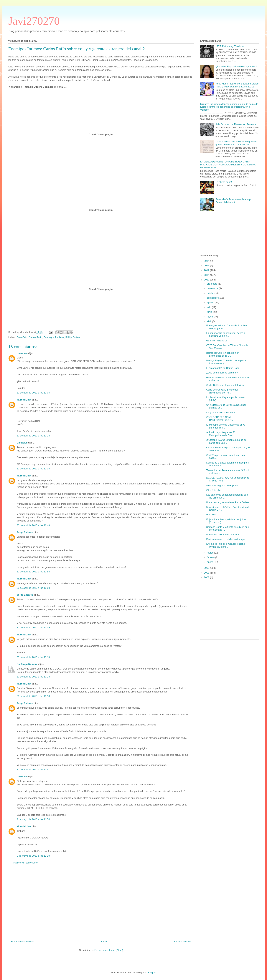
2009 (207, 568)
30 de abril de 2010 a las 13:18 (33, 696)
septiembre (213, 298)
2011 (207, 275)
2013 (207, 266)
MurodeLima (24, 400)
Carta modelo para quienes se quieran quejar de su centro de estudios (236, 143)
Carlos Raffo (36, 337)
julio (209, 307)
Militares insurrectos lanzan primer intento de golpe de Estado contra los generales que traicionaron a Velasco (229, 107)
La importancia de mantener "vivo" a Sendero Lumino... (226, 334)
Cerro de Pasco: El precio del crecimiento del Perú (222, 391)
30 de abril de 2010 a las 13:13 (33, 657)
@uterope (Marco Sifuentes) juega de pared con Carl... (226, 441)
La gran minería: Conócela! (221, 412)
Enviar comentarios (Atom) (109, 950)
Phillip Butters (73, 337)
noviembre (213, 288)
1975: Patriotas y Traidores (230, 46)
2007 (207, 577)
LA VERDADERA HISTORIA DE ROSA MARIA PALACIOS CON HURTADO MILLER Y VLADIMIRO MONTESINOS (228, 165)
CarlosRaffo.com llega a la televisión (226, 385)
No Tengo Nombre (27, 664)
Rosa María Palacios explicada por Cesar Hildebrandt (234, 201)
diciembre (212, 284)
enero (210, 562)
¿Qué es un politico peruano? (222, 373)
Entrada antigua (182, 942)
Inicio (104, 942)
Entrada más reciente (23, 942)
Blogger (152, 972)
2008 (207, 573)
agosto (211, 302)
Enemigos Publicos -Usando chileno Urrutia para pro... (225, 545)
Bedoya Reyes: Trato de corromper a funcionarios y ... (226, 362)
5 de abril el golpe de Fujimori (222, 485)
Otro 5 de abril (214, 490)
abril (210, 321)
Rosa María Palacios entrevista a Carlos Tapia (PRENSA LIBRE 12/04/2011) (237, 85)
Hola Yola (211, 515)
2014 (207, 261)
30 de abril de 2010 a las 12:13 (33, 436)
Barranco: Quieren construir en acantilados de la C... (223, 354)
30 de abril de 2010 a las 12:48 (33, 525)
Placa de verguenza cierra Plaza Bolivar (228, 502)
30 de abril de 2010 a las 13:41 (33, 769)
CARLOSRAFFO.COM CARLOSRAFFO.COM (220, 419)
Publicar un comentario (25, 863)
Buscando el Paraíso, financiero (223, 535)
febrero (211, 557)
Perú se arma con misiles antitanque (226, 539)
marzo (211, 553)
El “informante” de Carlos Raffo (223, 368)
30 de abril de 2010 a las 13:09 (33, 628)
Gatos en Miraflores (217, 341)
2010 (207, 280)
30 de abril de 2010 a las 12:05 (33, 393)
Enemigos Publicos (54, 337)
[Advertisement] (101, 904)
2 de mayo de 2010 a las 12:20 (33, 856)
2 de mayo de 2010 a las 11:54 (33, 819)
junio (210, 312)
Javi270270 (34, 21)
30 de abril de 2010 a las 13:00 (33, 588)
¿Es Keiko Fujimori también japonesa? (236, 66)
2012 (207, 270)
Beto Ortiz (22, 337)
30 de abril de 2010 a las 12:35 (33, 469)
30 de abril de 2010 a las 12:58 (33, 572)
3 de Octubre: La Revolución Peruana (236, 124)
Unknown (22, 353)
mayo (210, 317)
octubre (211, 293)
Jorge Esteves (25, 532)
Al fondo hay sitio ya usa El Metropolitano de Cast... (221, 434)
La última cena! (224, 182)
